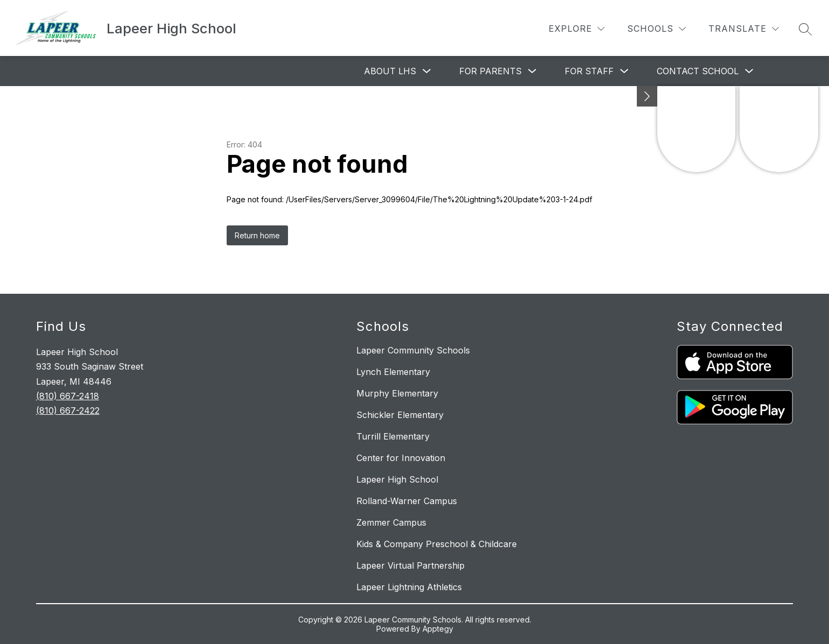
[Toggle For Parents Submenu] (532, 71)
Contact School (698, 71)
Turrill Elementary (393, 436)
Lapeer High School (397, 479)
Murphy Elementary (397, 393)
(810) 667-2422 (68, 411)
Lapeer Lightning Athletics (409, 587)
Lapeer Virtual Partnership (410, 565)
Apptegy (438, 629)
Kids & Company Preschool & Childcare (437, 544)
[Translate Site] (744, 29)
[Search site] (805, 29)
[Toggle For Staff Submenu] (624, 71)
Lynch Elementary (393, 372)
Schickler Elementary (400, 415)
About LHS (390, 71)
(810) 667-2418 (68, 396)
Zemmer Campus (391, 522)
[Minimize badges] (647, 96)
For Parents (490, 71)
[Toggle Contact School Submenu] (749, 71)
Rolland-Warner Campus (407, 501)
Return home (257, 235)
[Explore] (577, 29)
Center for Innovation (401, 458)
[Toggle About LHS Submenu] (427, 71)
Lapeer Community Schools (413, 350)
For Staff (589, 71)
